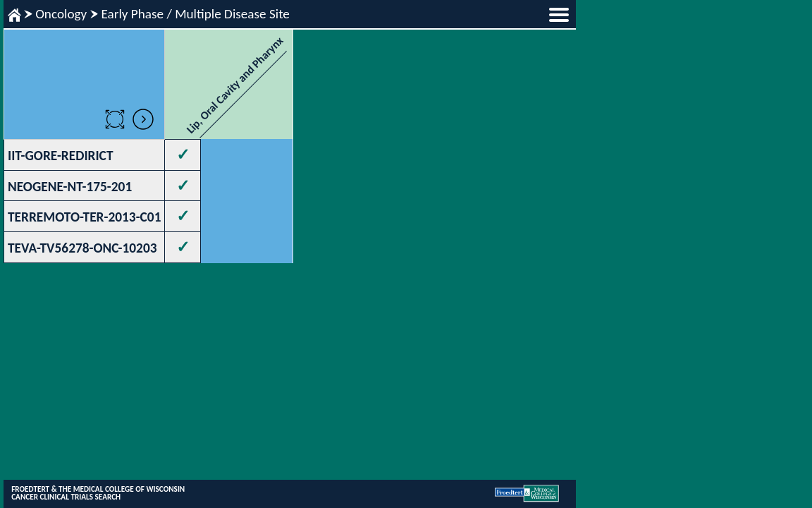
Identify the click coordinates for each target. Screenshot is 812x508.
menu (559, 15)
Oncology (61, 14)
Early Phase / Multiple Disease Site (195, 14)
